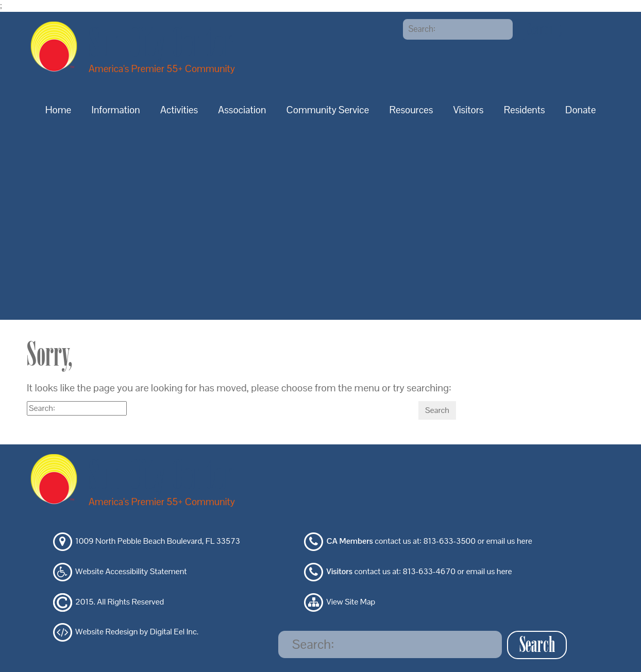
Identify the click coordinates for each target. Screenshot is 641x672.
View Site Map (351, 602)
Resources (411, 110)
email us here (509, 541)
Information (116, 110)
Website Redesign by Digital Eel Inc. (137, 632)
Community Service (328, 110)
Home (58, 110)
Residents (525, 110)
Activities (179, 110)
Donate (580, 110)
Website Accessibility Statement (131, 571)
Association (242, 110)
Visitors (469, 110)
